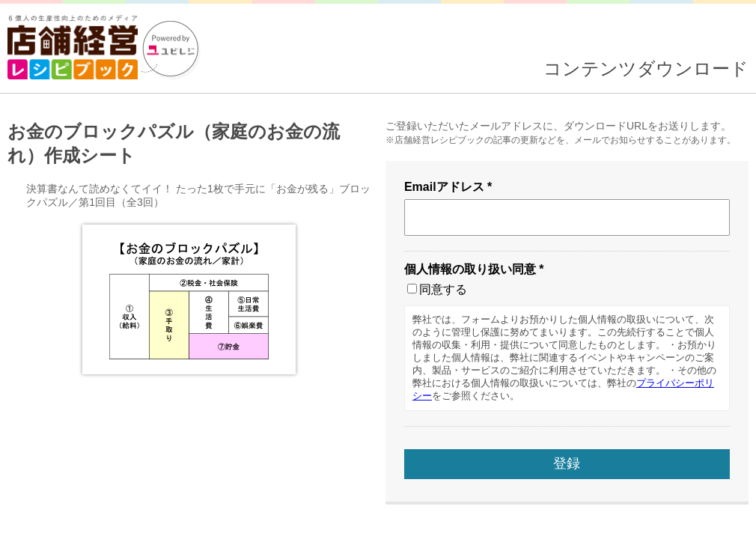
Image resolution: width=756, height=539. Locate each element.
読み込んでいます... (378, 269)
